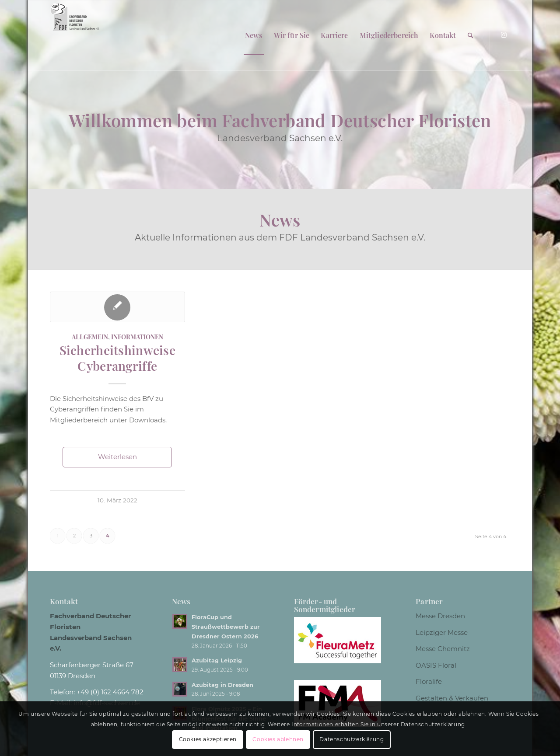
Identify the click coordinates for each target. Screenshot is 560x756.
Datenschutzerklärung (352, 739)
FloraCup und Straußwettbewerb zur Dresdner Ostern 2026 (226, 627)
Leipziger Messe (442, 632)
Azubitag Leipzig (217, 660)
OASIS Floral (436, 665)
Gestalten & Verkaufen (452, 698)
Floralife (429, 681)
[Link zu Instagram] (504, 35)
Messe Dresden (440, 616)
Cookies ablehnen (278, 739)
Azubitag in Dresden (222, 685)
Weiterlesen (117, 457)
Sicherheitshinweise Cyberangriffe (117, 358)
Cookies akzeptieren (208, 739)
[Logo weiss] (75, 35)
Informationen (137, 337)
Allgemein (90, 337)
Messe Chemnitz (443, 649)
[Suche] (471, 35)
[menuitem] (254, 35)
